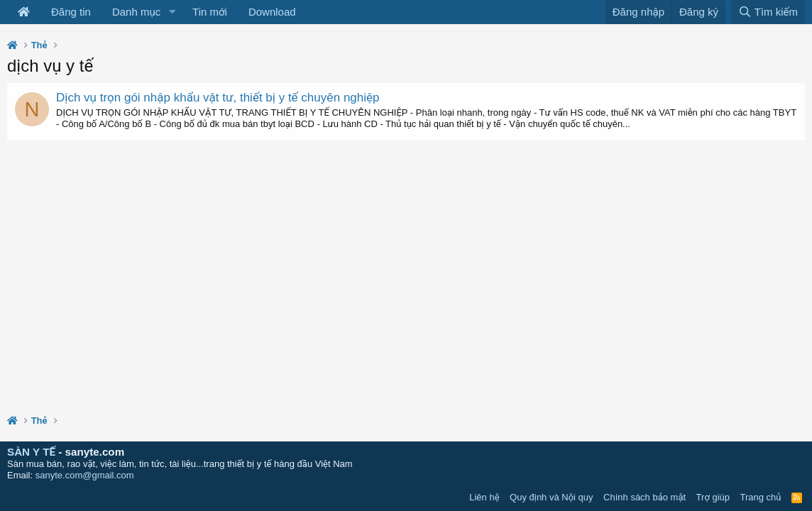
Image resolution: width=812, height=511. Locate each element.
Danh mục (136, 12)
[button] (172, 12)
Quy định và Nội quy (552, 497)
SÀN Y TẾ (31, 452)
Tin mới (210, 12)
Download (272, 12)
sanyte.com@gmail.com (85, 475)
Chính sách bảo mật (644, 497)
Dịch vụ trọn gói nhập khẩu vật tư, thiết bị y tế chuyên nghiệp (218, 98)
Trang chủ (761, 497)
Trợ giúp (713, 497)
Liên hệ (484, 497)
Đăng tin (71, 12)
